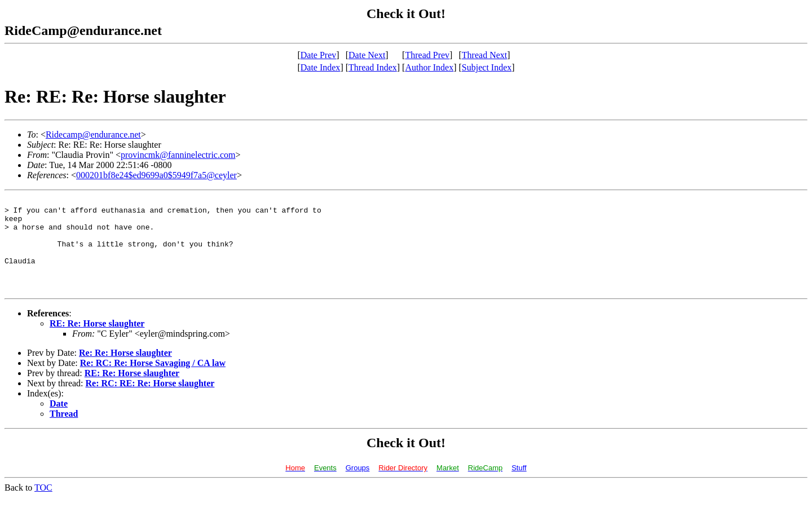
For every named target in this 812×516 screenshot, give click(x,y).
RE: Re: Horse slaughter (97, 342)
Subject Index (487, 67)
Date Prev (319, 55)
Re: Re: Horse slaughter (125, 371)
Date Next (367, 55)
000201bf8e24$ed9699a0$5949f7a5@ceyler (156, 175)
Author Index (429, 67)
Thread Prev (427, 55)
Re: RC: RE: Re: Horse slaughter (150, 402)
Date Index (321, 67)
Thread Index (373, 67)
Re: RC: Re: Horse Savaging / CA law (153, 382)
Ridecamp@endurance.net (93, 134)
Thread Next (484, 55)
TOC (43, 506)
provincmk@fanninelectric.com (178, 155)
